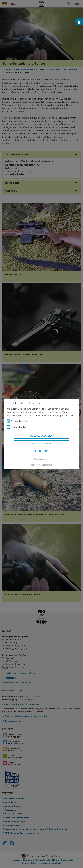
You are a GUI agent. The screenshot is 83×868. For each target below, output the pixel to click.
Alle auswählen (41, 436)
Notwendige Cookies (19, 421)
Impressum (35, 465)
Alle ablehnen (41, 443)
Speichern (42, 451)
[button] (79, 22)
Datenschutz (47, 465)
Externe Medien (17, 427)
